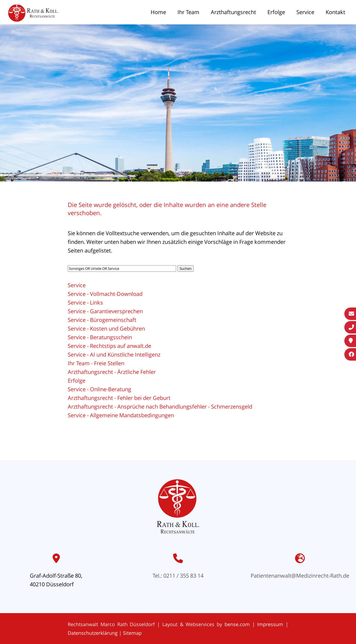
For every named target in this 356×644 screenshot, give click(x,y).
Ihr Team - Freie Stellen (96, 363)
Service (305, 12)
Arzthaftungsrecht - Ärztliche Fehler (112, 372)
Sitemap (132, 633)
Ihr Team (188, 12)
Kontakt (335, 12)
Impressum (270, 624)
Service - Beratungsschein (100, 337)
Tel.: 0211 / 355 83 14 (178, 576)
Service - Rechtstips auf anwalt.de (109, 346)
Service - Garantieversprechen (105, 311)
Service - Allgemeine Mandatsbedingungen (121, 415)
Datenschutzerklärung (93, 633)
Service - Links (85, 302)
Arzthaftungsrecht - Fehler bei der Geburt (119, 398)
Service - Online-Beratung (99, 389)
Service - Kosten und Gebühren (106, 329)
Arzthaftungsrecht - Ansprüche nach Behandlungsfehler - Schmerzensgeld (160, 407)
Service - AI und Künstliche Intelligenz (114, 355)
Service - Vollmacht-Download (105, 294)
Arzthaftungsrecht (233, 12)
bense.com (237, 624)
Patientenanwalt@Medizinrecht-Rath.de (300, 576)
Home (158, 12)
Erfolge (276, 12)
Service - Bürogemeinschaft (102, 320)
